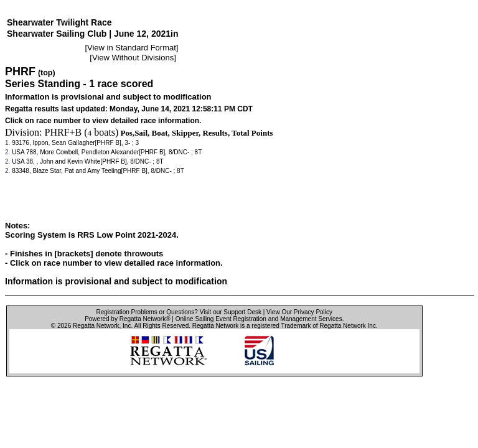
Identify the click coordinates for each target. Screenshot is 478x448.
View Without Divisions (133, 58)
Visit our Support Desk (231, 312)
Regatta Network (96, 326)
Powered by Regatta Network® (127, 319)
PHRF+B (63, 132)
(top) (47, 73)
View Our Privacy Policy (299, 312)
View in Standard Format (132, 48)
